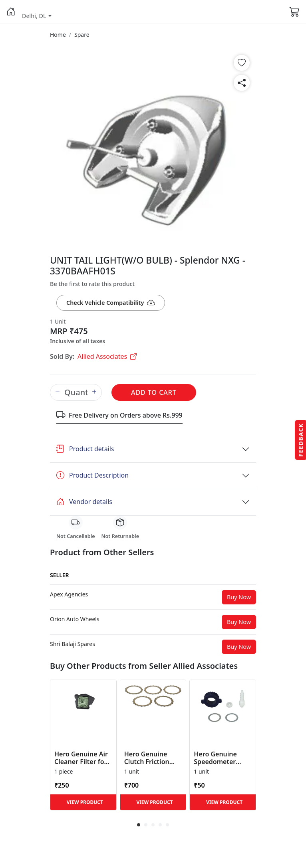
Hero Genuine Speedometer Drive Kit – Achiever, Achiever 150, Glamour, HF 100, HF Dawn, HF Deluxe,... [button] (222, 758)
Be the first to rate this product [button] (92, 284)
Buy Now (239, 597)
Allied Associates (107, 356)
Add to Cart (154, 392)
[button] (11, 12)
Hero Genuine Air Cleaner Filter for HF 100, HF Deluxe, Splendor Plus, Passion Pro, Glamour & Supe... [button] (83, 758)
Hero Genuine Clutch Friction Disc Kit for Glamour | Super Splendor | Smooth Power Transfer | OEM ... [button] (151, 758)
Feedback (301, 440)
